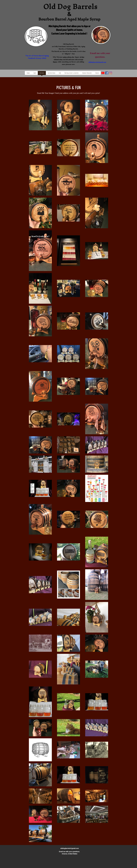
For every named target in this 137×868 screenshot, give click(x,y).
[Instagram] (111, 73)
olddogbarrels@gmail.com (70, 848)
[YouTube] (103, 73)
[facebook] (107, 73)
